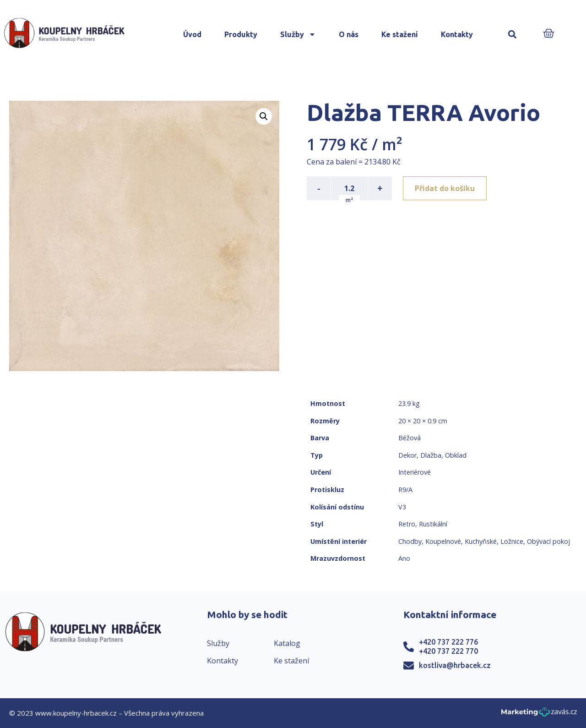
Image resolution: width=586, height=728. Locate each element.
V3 (402, 507)
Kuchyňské (481, 541)
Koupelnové (443, 541)
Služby (298, 34)
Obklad (456, 455)
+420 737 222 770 (448, 651)
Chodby (410, 541)
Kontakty (457, 34)
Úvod (192, 34)
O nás (349, 34)
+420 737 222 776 (448, 642)
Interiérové (415, 472)
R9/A (405, 490)
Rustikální (433, 524)
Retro (407, 524)
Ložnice (512, 541)
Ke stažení (400, 34)
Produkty (241, 34)
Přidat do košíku (445, 188)
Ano (404, 558)
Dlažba (431, 455)
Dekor (407, 455)
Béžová (410, 438)
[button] (513, 35)
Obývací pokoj (548, 541)
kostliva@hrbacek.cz (455, 665)
